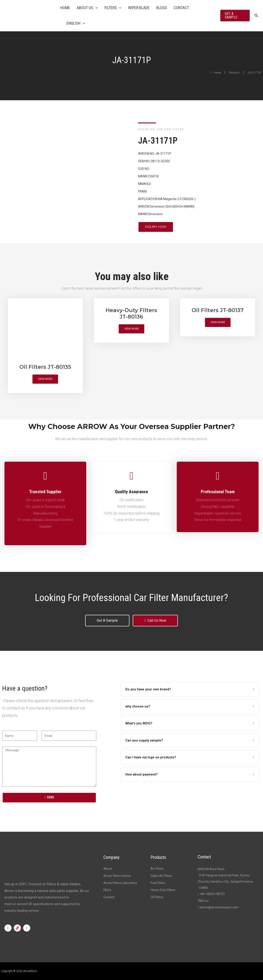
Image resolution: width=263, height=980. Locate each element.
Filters (113, 8)
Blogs (162, 8)
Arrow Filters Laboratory (120, 883)
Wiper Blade (139, 8)
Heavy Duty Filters (163, 890)
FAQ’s (107, 890)
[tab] (190, 689)
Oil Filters (157, 897)
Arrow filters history (117, 876)
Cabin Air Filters (161, 876)
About (108, 869)
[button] (156, 227)
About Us (87, 8)
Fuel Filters (158, 883)
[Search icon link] (257, 16)
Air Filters (157, 869)
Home (65, 8)
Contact (181, 8)
